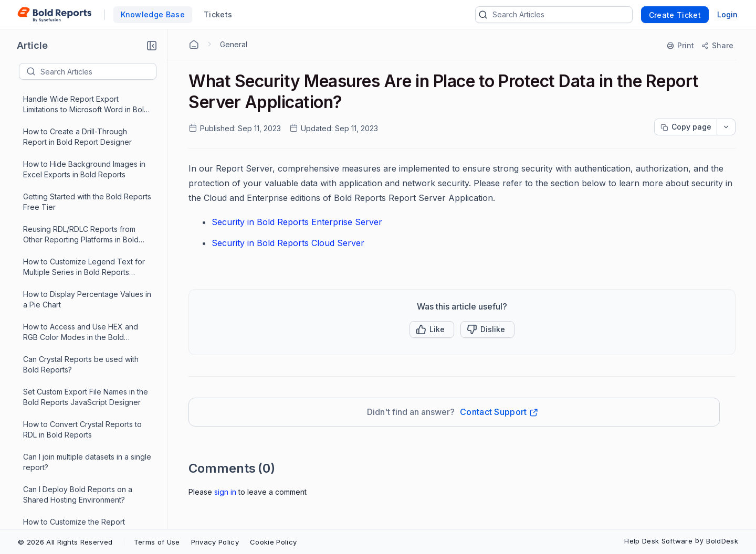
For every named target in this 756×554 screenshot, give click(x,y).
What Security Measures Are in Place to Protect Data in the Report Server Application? (87, 490)
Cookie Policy (273, 542)
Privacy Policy (215, 542)
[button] (152, 46)
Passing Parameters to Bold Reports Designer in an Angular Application (85, 457)
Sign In (225, 492)
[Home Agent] (194, 45)
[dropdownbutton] (726, 127)
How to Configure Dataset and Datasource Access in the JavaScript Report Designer (87, 164)
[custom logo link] (54, 15)
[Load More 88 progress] (81, 521)
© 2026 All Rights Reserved (65, 542)
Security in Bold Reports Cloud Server (288, 243)
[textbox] (98, 71)
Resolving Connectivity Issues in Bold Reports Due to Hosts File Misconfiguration (78, 425)
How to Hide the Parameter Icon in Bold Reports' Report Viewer (82, 392)
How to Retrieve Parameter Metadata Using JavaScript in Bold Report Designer (82, 230)
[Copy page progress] (686, 127)
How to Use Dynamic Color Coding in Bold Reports (87, 131)
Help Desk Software (658, 541)
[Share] (717, 46)
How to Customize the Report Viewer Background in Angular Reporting (76, 99)
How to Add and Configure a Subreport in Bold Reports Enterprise (87, 196)
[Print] (681, 46)
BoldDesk (722, 541)
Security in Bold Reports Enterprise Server (297, 222)
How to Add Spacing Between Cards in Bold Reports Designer (87, 294)
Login (727, 14)
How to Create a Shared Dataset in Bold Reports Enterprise (83, 359)
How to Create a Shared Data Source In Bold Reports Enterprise (82, 327)
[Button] (487, 329)
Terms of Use (157, 542)
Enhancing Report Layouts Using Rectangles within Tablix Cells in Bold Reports (87, 262)
